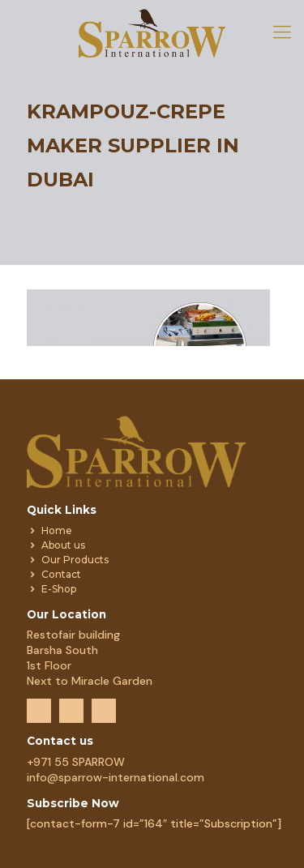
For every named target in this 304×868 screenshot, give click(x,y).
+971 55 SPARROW (76, 762)
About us (63, 545)
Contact (61, 574)
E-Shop (59, 589)
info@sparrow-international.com (116, 777)
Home (57, 530)
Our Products (75, 560)
